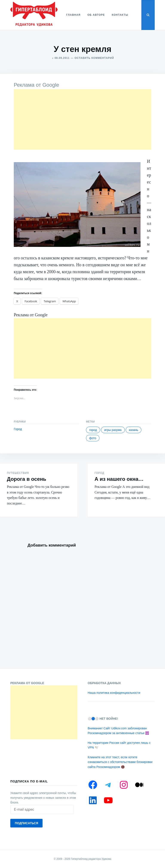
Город (18, 429)
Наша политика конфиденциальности (114, 693)
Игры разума (113, 430)
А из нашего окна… (119, 479)
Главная (73, 15)
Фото (93, 438)
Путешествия (18, 473)
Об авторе (96, 15)
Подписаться (26, 823)
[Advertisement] (82, 119)
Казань (134, 430)
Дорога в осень (27, 479)
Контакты (120, 15)
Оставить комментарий (94, 58)
